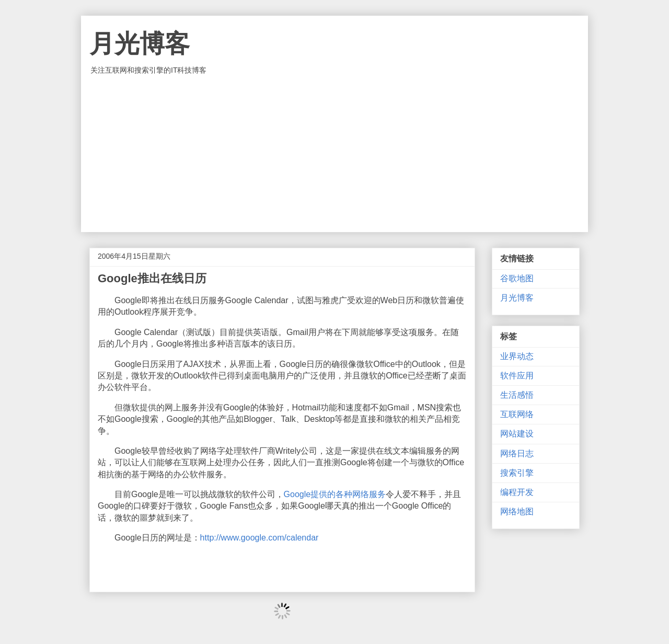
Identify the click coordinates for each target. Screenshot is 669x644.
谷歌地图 (517, 278)
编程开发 (517, 492)
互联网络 (517, 414)
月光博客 (140, 44)
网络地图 (517, 511)
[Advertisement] (334, 154)
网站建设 (517, 434)
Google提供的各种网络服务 (335, 494)
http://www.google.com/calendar (259, 538)
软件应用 (517, 376)
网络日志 (517, 453)
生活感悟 (517, 395)
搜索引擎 (517, 473)
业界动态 (517, 356)
